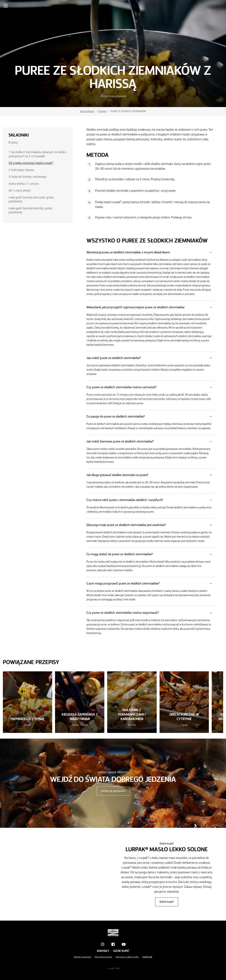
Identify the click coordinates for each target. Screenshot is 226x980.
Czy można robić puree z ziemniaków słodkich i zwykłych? (151, 500)
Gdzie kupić (167, 902)
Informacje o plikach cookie (127, 957)
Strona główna (87, 111)
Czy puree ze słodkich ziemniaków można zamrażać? (151, 387)
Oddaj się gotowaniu (113, 791)
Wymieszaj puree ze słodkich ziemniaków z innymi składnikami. (151, 252)
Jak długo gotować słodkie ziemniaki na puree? (151, 475)
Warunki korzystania (103, 957)
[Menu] (6, 6)
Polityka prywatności (83, 957)
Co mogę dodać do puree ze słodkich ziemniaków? (151, 554)
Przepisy (102, 111)
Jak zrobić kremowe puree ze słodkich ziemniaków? (151, 442)
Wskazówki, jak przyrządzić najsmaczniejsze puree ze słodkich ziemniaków (151, 307)
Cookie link (147, 957)
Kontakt (103, 951)
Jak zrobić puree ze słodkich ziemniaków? (151, 358)
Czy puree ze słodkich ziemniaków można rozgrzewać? (151, 613)
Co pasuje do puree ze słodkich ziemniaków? (151, 417)
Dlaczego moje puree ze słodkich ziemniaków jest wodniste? (151, 525)
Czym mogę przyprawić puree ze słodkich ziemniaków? (151, 584)
